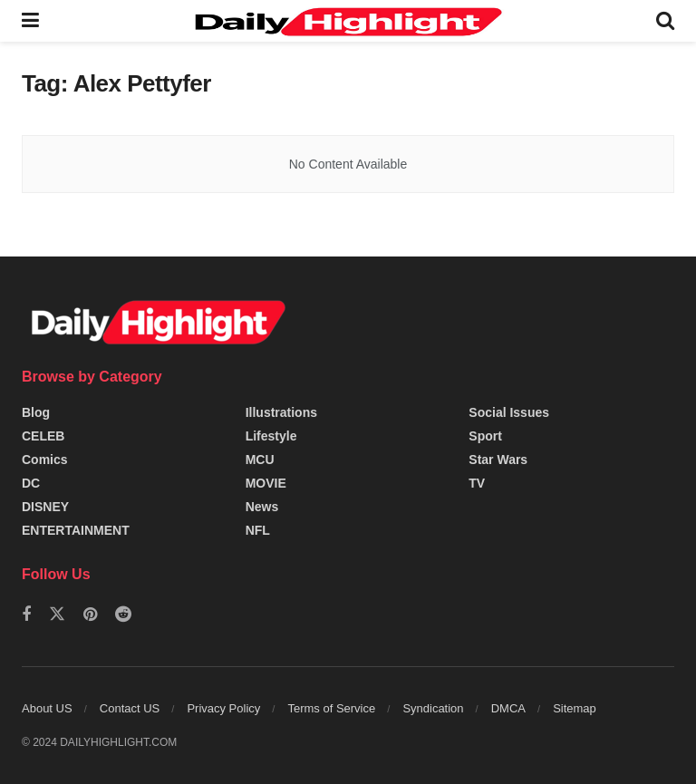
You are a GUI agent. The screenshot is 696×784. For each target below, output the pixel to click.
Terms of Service (331, 708)
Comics (45, 460)
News (262, 507)
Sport (485, 436)
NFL (258, 530)
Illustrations (281, 412)
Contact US (130, 708)
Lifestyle (271, 436)
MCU (260, 460)
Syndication (433, 708)
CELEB (43, 436)
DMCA (508, 708)
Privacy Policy (223, 708)
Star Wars (498, 460)
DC (31, 483)
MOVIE (266, 483)
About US (47, 708)
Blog (36, 412)
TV (477, 483)
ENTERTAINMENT (76, 530)
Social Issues (509, 412)
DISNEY (45, 507)
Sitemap (575, 708)
